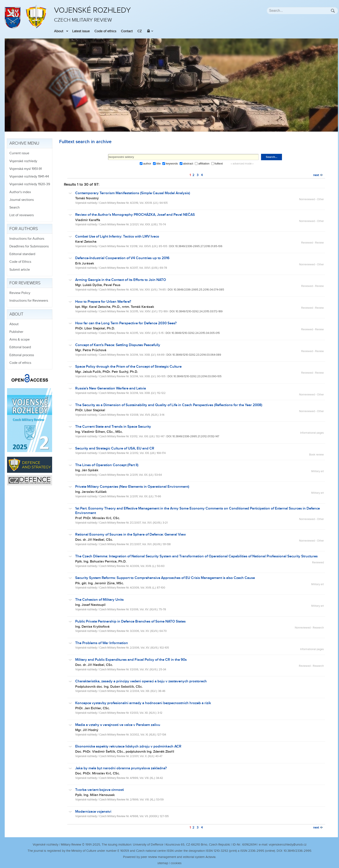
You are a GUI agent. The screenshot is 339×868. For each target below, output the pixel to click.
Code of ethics (105, 31)
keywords (172, 164)
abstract (188, 164)
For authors (24, 229)
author (147, 164)
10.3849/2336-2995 (298, 851)
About (59, 31)
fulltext (219, 164)
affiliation (204, 164)
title (159, 164)
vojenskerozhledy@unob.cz (288, 845)
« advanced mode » (242, 164)
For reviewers (25, 283)
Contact (127, 31)
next (318, 175)
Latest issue (81, 31)
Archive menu (24, 143)
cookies (176, 863)
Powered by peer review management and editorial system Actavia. (170, 857)
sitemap (163, 863)
